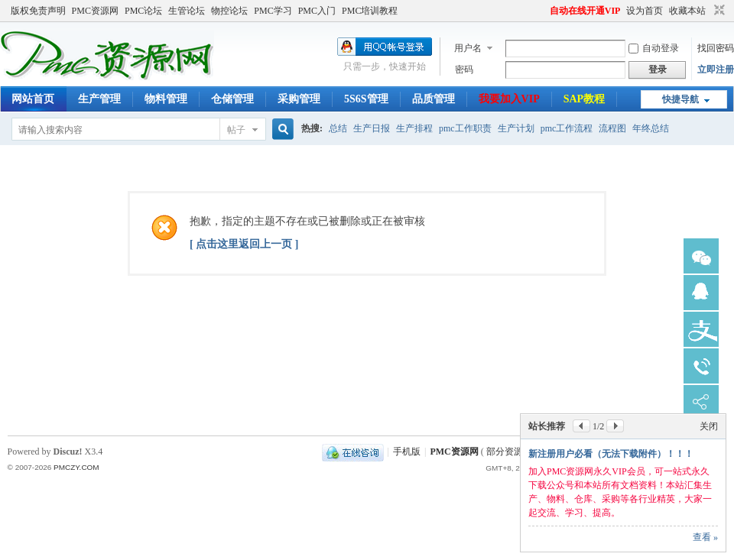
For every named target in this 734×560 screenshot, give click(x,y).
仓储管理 (232, 99)
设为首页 (645, 11)
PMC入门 (317, 11)
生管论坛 (187, 11)
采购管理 (299, 99)
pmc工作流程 (567, 128)
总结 (338, 128)
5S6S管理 (366, 99)
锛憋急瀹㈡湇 (701, 293)
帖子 (236, 130)
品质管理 (434, 99)
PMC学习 (273, 11)
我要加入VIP (509, 99)
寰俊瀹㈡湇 (701, 256)
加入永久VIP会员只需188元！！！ (598, 468)
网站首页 (33, 99)
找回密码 (716, 48)
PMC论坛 (143, 11)
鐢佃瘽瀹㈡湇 (701, 366)
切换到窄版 (718, 11)
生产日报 (372, 128)
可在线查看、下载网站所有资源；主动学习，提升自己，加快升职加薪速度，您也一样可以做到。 (620, 499)
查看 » (705, 537)
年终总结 (651, 128)
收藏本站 (687, 11)
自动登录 (654, 48)
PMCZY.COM (76, 467)
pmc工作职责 (465, 128)
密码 (464, 70)
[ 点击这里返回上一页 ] (244, 244)
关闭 (709, 440)
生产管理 (99, 99)
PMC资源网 (95, 11)
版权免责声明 (38, 11)
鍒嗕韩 (701, 403)
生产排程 (414, 128)
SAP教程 (584, 99)
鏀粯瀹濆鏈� (701, 329)
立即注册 (716, 70)
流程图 (612, 128)
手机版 (407, 452)
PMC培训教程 (370, 11)
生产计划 (516, 128)
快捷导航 (680, 99)
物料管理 (166, 99)
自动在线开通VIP (585, 11)
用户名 (468, 48)
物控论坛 (229, 11)
